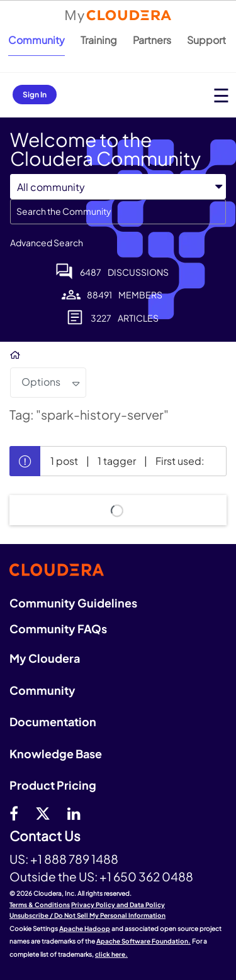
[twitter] (43, 813)
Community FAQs (58, 629)
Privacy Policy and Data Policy (118, 905)
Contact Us (45, 836)
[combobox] (118, 212)
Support (206, 40)
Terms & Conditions (40, 905)
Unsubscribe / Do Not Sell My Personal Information (87, 915)
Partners (152, 40)
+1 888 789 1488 (74, 859)
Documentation (53, 721)
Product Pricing (53, 785)
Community (37, 40)
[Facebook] (14, 813)
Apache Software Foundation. (143, 941)
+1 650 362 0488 (146, 876)
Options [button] (41, 382)
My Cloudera (45, 658)
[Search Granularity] (118, 187)
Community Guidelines (73, 603)
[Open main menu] (221, 95)
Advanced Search (47, 242)
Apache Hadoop (85, 928)
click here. (111, 954)
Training (99, 40)
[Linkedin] (74, 813)
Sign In (35, 95)
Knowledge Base (56, 754)
